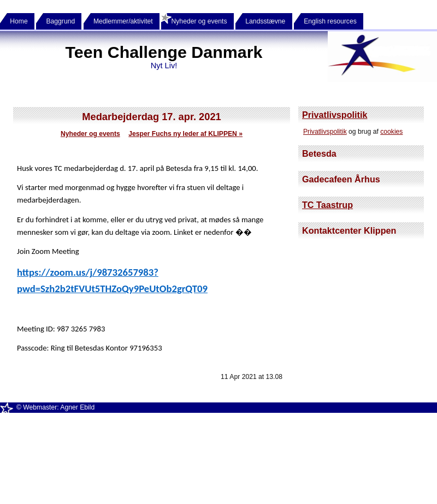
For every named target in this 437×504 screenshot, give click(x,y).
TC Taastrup (327, 205)
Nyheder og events (90, 134)
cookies (391, 132)
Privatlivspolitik (335, 115)
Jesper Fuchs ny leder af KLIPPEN (185, 134)
